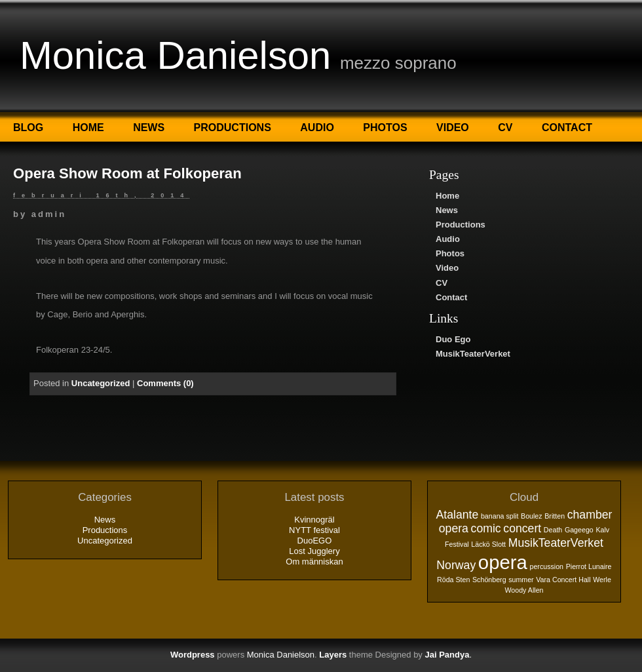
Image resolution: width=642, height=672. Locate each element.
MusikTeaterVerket (473, 354)
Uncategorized (101, 383)
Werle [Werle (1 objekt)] (602, 580)
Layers (333, 655)
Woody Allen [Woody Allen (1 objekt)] (524, 590)
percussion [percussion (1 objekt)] (546, 566)
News (149, 128)
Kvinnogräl (314, 520)
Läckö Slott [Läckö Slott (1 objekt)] (488, 544)
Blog (28, 128)
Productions (233, 128)
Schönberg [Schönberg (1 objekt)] (489, 580)
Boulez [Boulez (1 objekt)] (532, 516)
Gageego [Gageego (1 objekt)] (579, 530)
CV (505, 128)
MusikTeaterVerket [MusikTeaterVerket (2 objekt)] (556, 543)
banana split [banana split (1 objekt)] (500, 516)
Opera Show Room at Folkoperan (127, 173)
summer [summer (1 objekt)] (521, 580)
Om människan (314, 562)
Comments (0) (165, 383)
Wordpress (193, 655)
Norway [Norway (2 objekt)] (456, 565)
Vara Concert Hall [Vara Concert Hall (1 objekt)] (563, 580)
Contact (567, 128)
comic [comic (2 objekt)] (486, 528)
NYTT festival (314, 530)
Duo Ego (453, 339)
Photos (385, 128)
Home (88, 128)
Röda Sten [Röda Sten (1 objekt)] (453, 580)
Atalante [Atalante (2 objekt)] (458, 515)
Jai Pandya (447, 655)
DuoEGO (315, 541)
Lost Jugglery (314, 551)
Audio (317, 128)
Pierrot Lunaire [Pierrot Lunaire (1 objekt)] (589, 566)
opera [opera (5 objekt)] (503, 562)
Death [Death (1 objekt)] (553, 530)
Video (453, 128)
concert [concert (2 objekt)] (522, 528)
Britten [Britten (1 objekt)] (555, 516)
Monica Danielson (175, 55)
